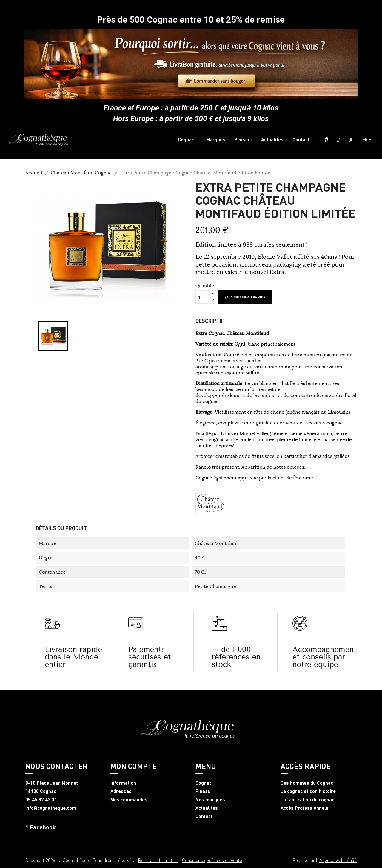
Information (123, 783)
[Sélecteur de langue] (369, 140)
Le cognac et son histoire (308, 791)
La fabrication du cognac (307, 800)
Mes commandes (129, 800)
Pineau (203, 791)
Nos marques (210, 800)
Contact (204, 816)
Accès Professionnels (305, 808)
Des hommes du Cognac (307, 783)
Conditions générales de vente (212, 860)
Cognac (204, 783)
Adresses (121, 791)
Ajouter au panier (245, 297)
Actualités (207, 808)
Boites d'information (158, 860)
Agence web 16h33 (338, 860)
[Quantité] (203, 297)
